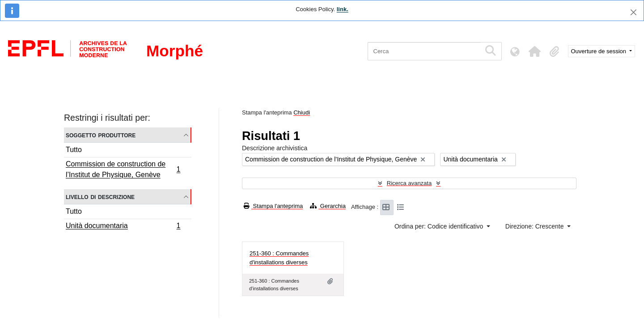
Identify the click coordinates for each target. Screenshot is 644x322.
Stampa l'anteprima (273, 206)
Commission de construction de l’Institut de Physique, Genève (123, 169)
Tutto (74, 150)
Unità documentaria (123, 227)
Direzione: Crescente (536, 226)
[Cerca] (424, 51)
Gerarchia (328, 206)
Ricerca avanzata (409, 183)
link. (343, 9)
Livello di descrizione (100, 197)
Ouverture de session (600, 51)
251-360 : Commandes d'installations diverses (279, 258)
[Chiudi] (633, 12)
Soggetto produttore (101, 135)
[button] (535, 51)
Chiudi (302, 112)
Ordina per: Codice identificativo (440, 226)
